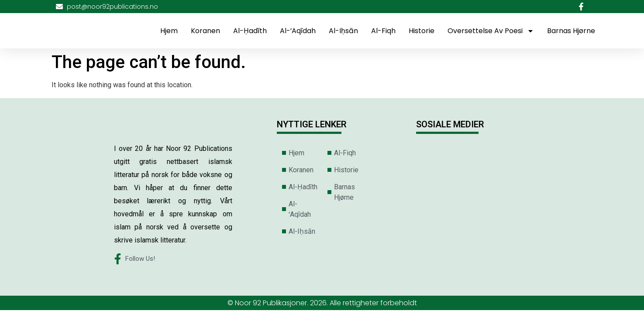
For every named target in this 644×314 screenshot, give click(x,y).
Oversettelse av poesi (491, 31)
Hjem (169, 31)
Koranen (205, 31)
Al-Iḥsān (343, 31)
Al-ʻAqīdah (298, 31)
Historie (422, 31)
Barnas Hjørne (571, 31)
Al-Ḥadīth (250, 31)
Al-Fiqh (383, 31)
